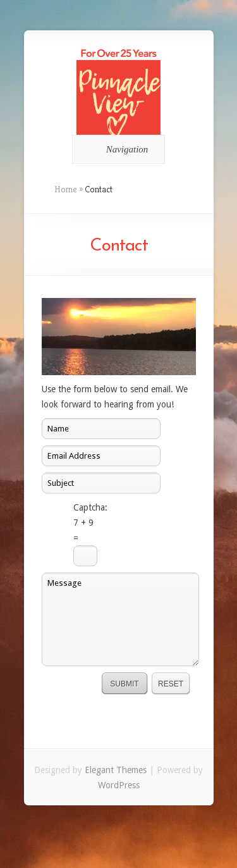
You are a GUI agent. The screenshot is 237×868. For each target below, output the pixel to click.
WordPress (119, 785)
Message (121, 619)
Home (66, 189)
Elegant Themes (116, 770)
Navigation (117, 149)
